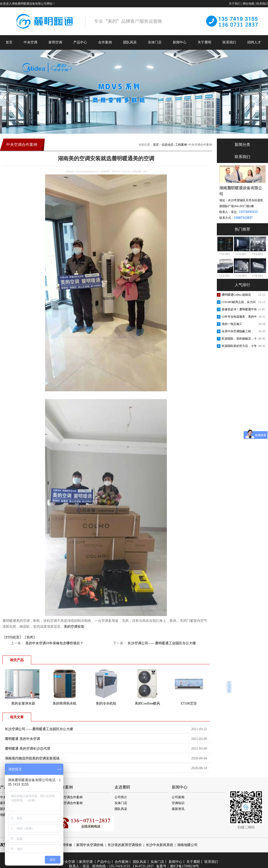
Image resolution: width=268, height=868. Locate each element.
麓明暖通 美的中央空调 (22, 739)
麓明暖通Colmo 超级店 (236, 295)
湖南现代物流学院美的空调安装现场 (32, 758)
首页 (9, 42)
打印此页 (13, 637)
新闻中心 (180, 42)
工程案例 (181, 145)
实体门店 (155, 42)
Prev (3, 89)
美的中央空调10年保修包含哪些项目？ (54, 643)
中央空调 (30, 42)
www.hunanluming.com (87, 172)
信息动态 (168, 145)
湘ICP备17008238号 (184, 866)
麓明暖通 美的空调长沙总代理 (28, 749)
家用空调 (55, 42)
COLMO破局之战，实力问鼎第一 (239, 303)
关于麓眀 (193, 862)
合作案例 (105, 42)
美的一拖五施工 (232, 324)
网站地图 (249, 4)
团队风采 (130, 42)
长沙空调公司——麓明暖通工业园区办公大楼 (161, 643)
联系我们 (262, 4)
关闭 (30, 637)
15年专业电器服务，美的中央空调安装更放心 (239, 318)
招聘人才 (254, 42)
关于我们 (235, 4)
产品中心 (80, 42)
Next (259, 89)
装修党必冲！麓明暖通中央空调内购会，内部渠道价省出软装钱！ (239, 310)
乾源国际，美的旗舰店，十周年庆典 (239, 340)
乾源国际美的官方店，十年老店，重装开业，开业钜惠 (239, 347)
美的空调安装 (74, 627)
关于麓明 (204, 42)
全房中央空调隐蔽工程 (236, 331)
